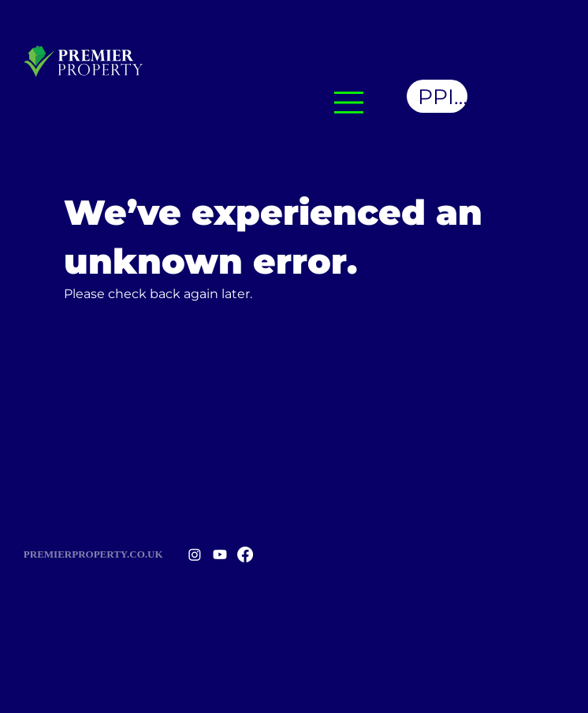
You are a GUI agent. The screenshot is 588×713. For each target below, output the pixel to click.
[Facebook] (245, 554)
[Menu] (349, 103)
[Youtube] (220, 554)
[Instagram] (195, 554)
